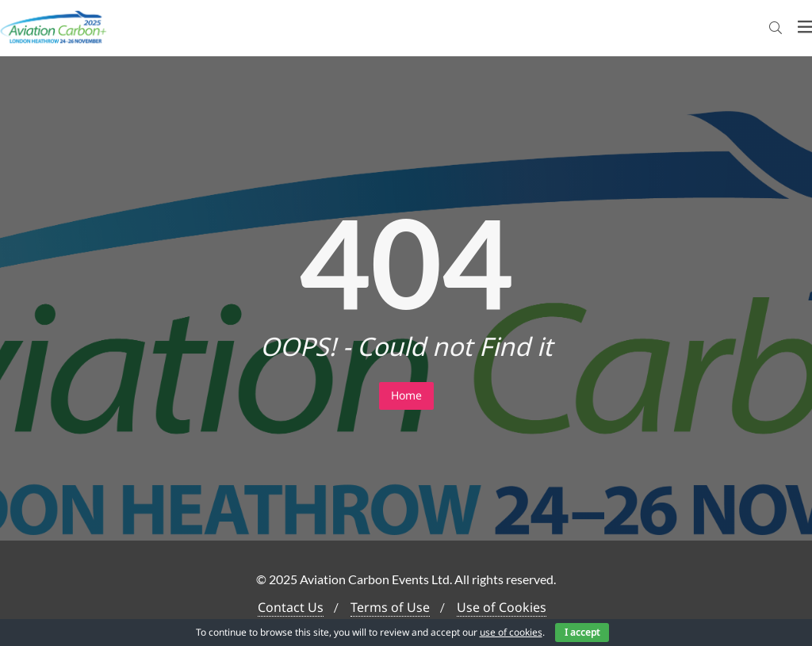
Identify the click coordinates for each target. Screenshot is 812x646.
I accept (582, 632)
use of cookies (511, 632)
